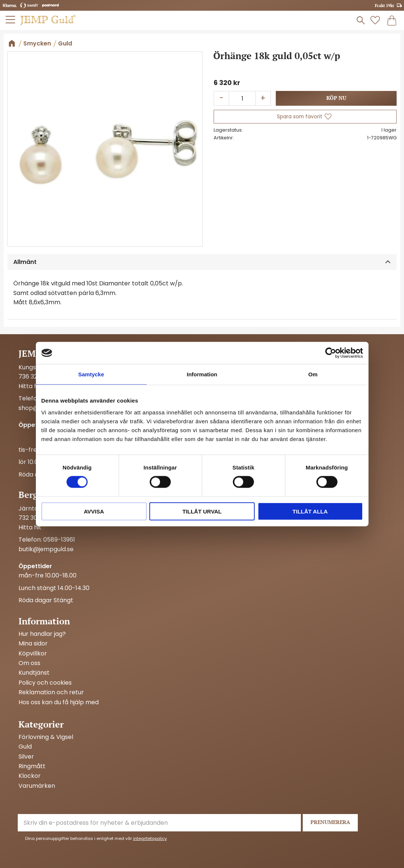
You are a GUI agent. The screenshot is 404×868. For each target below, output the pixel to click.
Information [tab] (202, 374)
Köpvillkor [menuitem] (33, 654)
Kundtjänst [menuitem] (34, 673)
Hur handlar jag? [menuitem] (42, 634)
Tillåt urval (202, 511)
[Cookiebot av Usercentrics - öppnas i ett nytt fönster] (331, 353)
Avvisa (94, 511)
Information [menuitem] (44, 621)
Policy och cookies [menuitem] (45, 683)
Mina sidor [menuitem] (33, 644)
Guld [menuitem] (25, 747)
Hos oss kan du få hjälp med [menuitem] (59, 702)
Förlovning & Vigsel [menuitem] (46, 737)
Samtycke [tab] (91, 374)
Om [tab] (313, 374)
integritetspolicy (150, 838)
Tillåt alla (310, 511)
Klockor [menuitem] (30, 776)
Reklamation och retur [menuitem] (51, 692)
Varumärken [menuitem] (37, 786)
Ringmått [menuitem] (32, 766)
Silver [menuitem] (26, 757)
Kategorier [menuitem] (41, 724)
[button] (11, 20)
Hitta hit (30, 386)
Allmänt (25, 262)
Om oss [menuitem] (29, 663)
